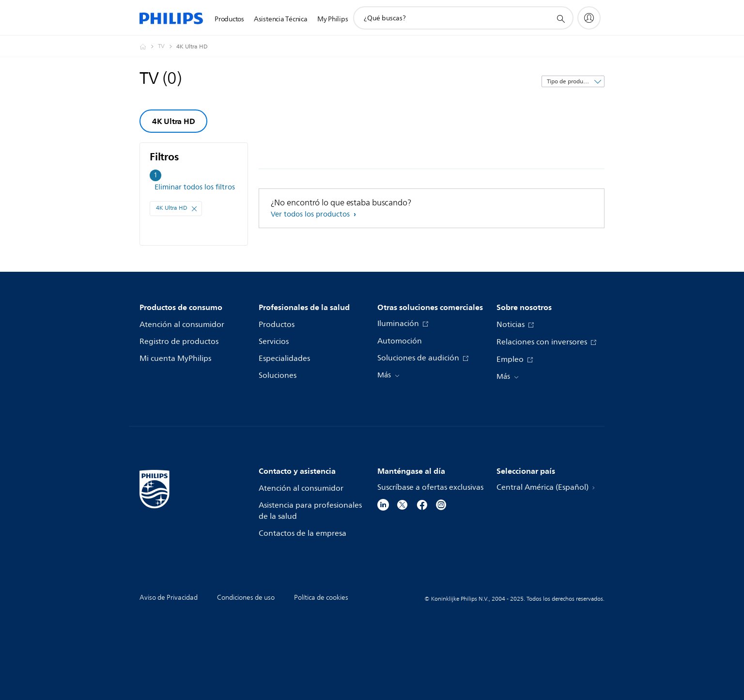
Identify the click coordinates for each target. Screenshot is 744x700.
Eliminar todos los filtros (195, 187)
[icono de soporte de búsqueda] (560, 18)
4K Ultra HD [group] (173, 121)
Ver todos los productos (311, 214)
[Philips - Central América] (149, 47)
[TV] (167, 47)
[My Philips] (589, 18)
